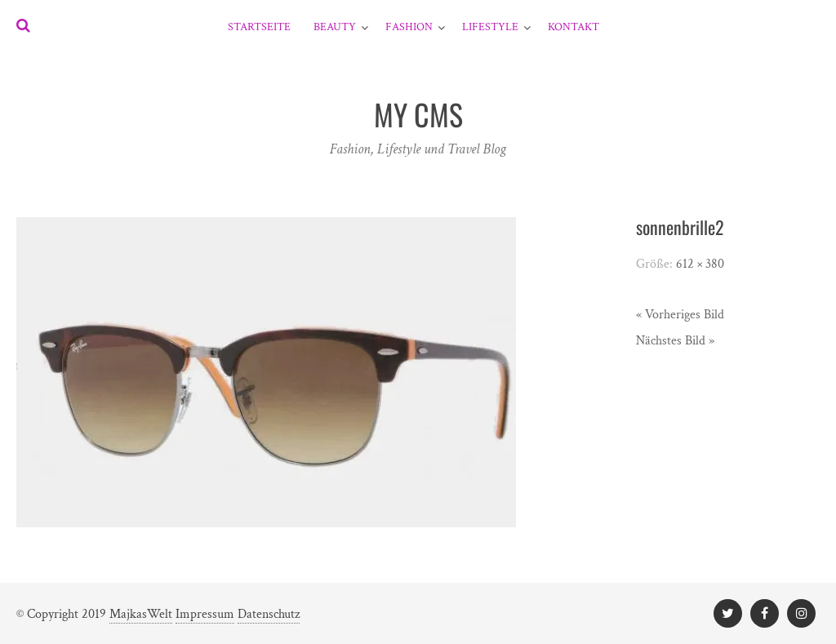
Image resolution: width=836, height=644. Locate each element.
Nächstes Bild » (675, 341)
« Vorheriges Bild (680, 315)
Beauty (335, 27)
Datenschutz (269, 614)
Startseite (259, 27)
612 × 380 (700, 264)
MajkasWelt (141, 614)
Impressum (205, 614)
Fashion (409, 27)
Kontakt (574, 27)
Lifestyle (490, 27)
